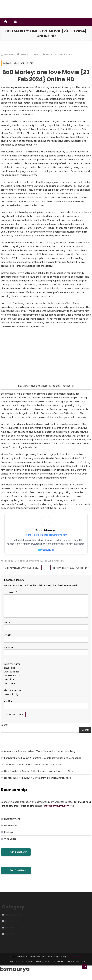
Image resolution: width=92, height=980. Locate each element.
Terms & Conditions (76, 966)
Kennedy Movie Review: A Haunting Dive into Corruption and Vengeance (43, 762)
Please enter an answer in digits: (12, 696)
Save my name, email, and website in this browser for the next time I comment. (12, 678)
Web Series (10, 843)
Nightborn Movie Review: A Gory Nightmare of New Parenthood (38, 782)
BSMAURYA (9, 54)
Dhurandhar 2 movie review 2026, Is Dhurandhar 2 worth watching (40, 755)
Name (8, 627)
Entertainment (64, 54)
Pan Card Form (16, 856)
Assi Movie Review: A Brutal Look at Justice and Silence (33, 769)
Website (8, 652)
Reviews (9, 836)
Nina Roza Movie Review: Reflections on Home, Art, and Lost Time (39, 775)
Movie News (11, 830)
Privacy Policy (43, 966)
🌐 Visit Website (46, 554)
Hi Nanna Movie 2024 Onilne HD (70, 572)
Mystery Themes (74, 961)
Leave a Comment (30, 54)
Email (8, 639)
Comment (11, 597)
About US (14, 966)
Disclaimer (58, 966)
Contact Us (27, 966)
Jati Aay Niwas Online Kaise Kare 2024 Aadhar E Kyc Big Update (23, 572)
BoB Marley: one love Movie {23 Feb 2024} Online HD (38, 565)
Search (5, 729)
